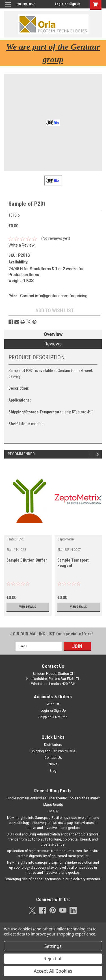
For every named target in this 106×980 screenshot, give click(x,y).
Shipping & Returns (53, 717)
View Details (28, 607)
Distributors (53, 745)
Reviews (53, 344)
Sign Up (75, 4)
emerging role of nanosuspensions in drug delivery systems (53, 879)
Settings (53, 946)
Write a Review (22, 245)
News (53, 764)
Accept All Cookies (53, 971)
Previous (91, 454)
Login (59, 4)
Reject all (53, 959)
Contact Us (53, 758)
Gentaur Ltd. (15, 539)
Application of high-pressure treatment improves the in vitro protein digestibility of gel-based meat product (53, 853)
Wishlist (53, 704)
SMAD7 (53, 811)
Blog (53, 771)
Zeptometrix (66, 539)
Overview (53, 334)
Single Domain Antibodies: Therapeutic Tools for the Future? (53, 798)
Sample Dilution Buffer (27, 560)
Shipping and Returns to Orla (53, 751)
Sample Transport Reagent (73, 563)
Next (99, 454)
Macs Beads (53, 805)
